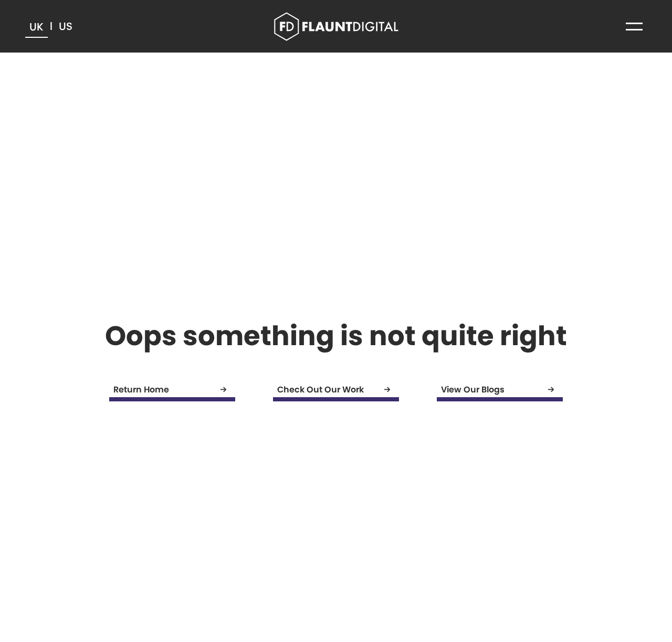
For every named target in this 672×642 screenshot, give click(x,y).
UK (36, 27)
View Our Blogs (502, 390)
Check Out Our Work (338, 390)
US (66, 26)
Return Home (174, 390)
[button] (634, 26)
